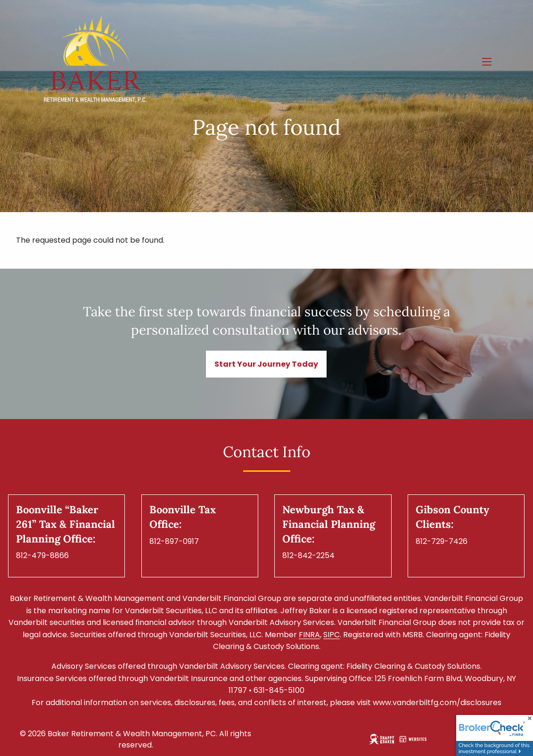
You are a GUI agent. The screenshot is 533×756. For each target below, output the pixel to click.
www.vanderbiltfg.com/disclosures (437, 703)
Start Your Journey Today (266, 364)
